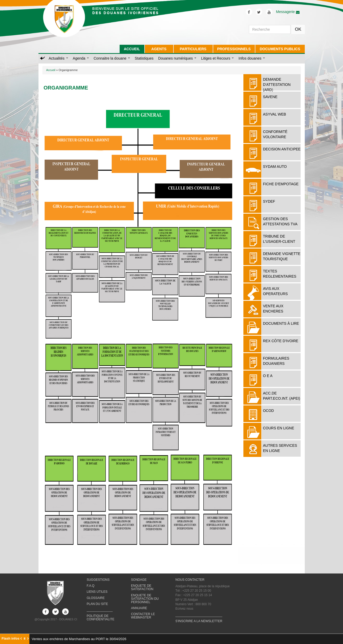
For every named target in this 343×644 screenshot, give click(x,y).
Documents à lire (281, 323)
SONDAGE (139, 580)
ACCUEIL (132, 49)
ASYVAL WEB (274, 114)
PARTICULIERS (193, 49)
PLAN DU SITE (97, 604)
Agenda (81, 58)
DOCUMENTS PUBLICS (280, 49)
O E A (268, 376)
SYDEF (269, 201)
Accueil (51, 70)
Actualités (58, 58)
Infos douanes (252, 58)
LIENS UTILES (97, 592)
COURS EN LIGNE (279, 428)
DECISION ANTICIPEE (282, 149)
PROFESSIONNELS (234, 49)
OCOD (268, 411)
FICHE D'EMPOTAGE (281, 184)
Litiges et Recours (217, 58)
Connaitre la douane (112, 58)
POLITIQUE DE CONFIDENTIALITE (101, 618)
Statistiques (144, 58)
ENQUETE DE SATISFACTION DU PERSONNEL (145, 599)
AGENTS (159, 49)
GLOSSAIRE (96, 598)
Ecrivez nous (184, 609)
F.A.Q (90, 586)
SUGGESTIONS (98, 580)
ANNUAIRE (139, 608)
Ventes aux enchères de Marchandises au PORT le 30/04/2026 (79, 639)
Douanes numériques (177, 58)
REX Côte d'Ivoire (281, 341)
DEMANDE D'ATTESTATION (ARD (277, 85)
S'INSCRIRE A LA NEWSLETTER (199, 621)
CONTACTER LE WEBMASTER (143, 616)
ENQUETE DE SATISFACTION (142, 587)
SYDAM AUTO (275, 167)
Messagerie (288, 12)
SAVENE (270, 97)
